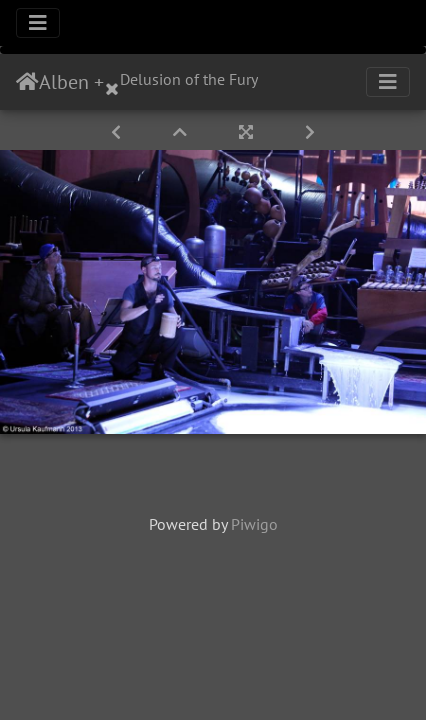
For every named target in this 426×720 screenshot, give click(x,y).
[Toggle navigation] (38, 23)
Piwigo (254, 524)
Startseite (27, 82)
